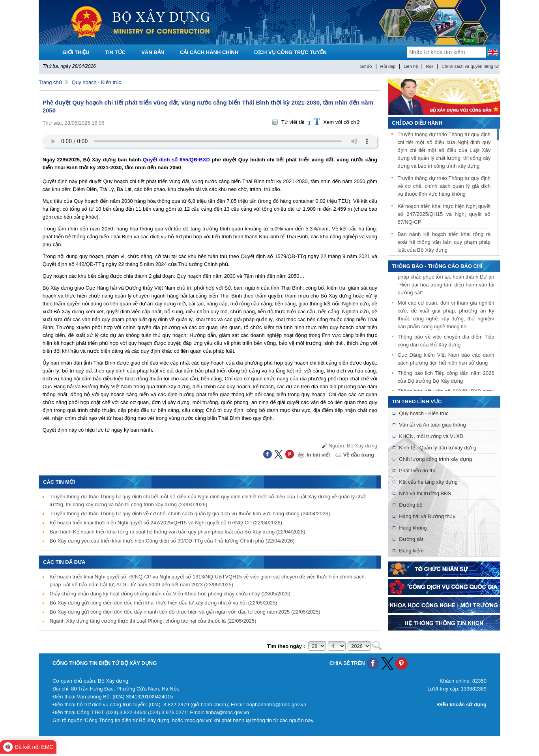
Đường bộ (411, 505)
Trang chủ (50, 82)
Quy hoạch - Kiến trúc (96, 82)
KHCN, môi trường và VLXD (431, 436)
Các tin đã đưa (64, 562)
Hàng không (413, 528)
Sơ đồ (366, 66)
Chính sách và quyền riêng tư (470, 66)
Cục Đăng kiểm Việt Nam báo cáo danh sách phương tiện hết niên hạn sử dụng (446, 359)
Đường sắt (411, 539)
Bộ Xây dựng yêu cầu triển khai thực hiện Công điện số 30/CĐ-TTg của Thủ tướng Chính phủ (172, 541)
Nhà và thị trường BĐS (425, 493)
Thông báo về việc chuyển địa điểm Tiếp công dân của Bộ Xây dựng (446, 341)
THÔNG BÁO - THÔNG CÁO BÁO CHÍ (437, 266)
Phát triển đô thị (417, 471)
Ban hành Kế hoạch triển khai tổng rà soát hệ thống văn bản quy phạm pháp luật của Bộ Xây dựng (178, 532)
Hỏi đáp (388, 66)
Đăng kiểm (411, 551)
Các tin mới (59, 482)
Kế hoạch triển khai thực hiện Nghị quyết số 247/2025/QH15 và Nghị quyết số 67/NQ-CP (166, 523)
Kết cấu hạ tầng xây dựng (428, 482)
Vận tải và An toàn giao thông (432, 425)
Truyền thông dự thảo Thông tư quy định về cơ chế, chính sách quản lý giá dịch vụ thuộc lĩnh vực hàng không (190, 514)
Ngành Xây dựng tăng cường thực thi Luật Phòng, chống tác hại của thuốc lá (153, 621)
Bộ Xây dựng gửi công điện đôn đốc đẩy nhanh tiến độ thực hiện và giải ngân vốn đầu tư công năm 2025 (185, 612)
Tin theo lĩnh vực (417, 401)
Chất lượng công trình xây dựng (435, 459)
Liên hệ (411, 66)
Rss (430, 66)
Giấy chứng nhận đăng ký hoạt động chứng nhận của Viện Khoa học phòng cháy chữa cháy (170, 594)
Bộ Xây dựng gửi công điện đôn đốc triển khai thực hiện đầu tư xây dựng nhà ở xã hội (164, 603)
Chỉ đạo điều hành (417, 123)
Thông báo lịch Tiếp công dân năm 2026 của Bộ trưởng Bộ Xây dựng (446, 377)
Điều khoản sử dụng (462, 705)
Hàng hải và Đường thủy (427, 516)
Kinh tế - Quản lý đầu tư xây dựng (438, 448)
